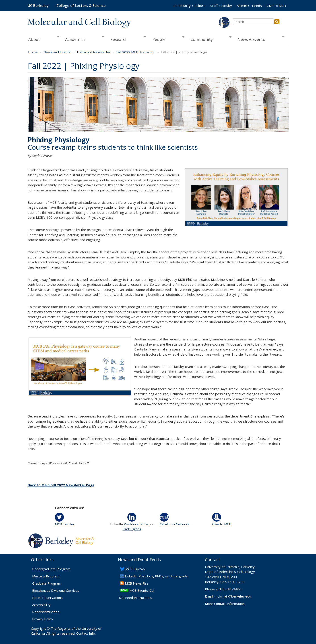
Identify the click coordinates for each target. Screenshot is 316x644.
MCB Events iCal (142, 590)
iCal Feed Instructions (136, 598)
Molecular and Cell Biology (79, 22)
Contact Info (86, 633)
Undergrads (132, 529)
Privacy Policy (43, 619)
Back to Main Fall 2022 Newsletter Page (61, 485)
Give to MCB (276, 6)
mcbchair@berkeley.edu (233, 596)
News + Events (259, 39)
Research (127, 39)
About (43, 39)
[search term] (253, 22)
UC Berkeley (38, 6)
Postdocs (131, 524)
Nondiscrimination (46, 612)
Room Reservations (47, 598)
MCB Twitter (65, 524)
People (167, 39)
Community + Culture (189, 6)
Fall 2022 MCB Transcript (136, 52)
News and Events (57, 52)
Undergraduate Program (51, 569)
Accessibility (41, 605)
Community (209, 39)
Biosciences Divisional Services (56, 590)
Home (33, 52)
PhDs (144, 524)
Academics (83, 39)
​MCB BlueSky (135, 569)
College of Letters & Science (81, 6)
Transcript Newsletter (93, 52)
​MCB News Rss (137, 583)
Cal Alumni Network (174, 524)
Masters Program (46, 576)
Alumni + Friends (249, 6)
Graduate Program (47, 583)
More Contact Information (225, 604)
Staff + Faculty (221, 6)
